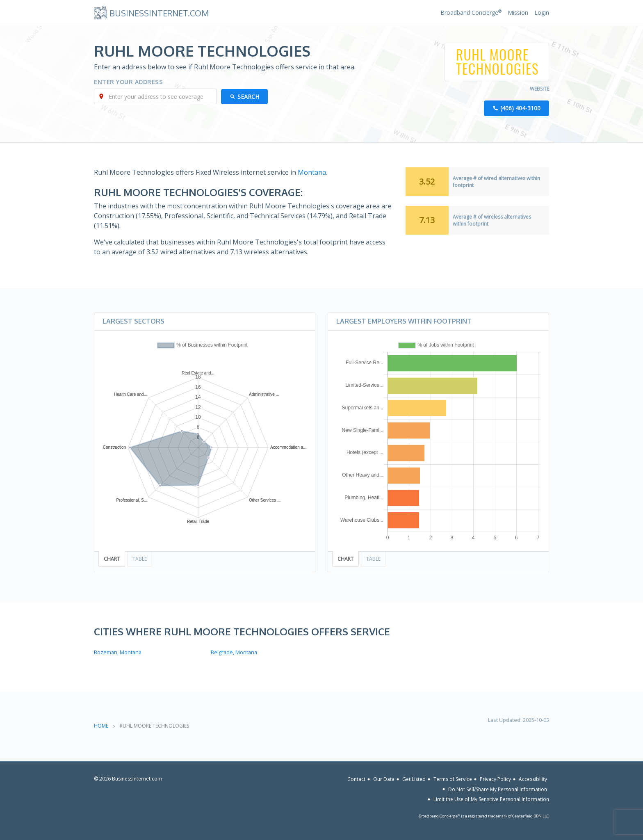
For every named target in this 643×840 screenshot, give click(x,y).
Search (248, 97)
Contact (356, 779)
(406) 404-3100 (520, 108)
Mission (518, 13)
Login (542, 13)
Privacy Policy (495, 779)
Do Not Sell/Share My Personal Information (498, 789)
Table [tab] (140, 559)
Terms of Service (453, 779)
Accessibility (533, 779)
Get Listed (414, 779)
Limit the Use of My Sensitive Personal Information (491, 799)
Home (101, 726)
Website (539, 89)
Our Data (384, 779)
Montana (312, 172)
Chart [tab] (112, 559)
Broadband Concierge (471, 13)
